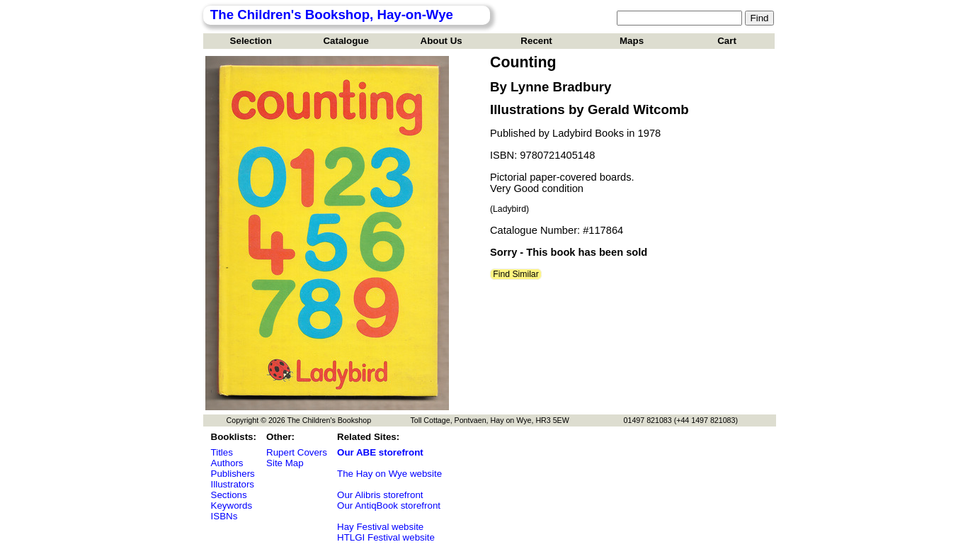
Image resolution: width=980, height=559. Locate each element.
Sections (229, 495)
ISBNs (224, 516)
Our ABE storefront (380, 452)
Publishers (233, 474)
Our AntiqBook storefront (389, 506)
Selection (251, 41)
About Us (441, 41)
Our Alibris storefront (380, 495)
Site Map (285, 463)
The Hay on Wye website (389, 474)
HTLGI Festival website (386, 537)
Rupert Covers (297, 452)
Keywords (232, 506)
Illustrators (233, 484)
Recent (536, 41)
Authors (227, 463)
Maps (632, 41)
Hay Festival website (380, 527)
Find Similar (516, 274)
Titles (222, 452)
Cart (727, 41)
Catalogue (346, 41)
